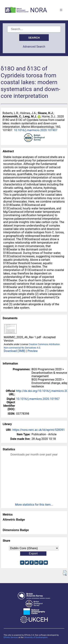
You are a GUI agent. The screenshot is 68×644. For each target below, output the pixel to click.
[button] (65, 573)
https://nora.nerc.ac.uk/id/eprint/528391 (39, 430)
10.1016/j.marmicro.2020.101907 (36, 130)
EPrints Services (11, 637)
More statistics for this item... (34, 505)
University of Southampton (36, 637)
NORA (39, 10)
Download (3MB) (15, 351)
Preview (33, 351)
